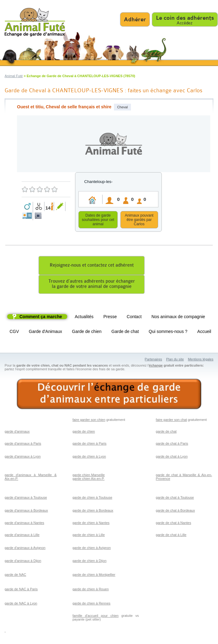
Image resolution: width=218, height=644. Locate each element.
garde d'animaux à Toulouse (26, 498)
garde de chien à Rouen (91, 590)
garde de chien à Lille (89, 536)
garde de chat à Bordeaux (176, 511)
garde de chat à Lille (171, 536)
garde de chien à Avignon (92, 549)
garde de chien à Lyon (89, 457)
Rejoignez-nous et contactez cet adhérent (92, 266)
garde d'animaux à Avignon (25, 549)
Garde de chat (125, 332)
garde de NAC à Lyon (21, 604)
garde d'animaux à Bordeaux (26, 511)
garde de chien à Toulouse (92, 498)
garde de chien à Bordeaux (93, 511)
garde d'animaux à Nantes (24, 524)
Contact (134, 318)
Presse (110, 318)
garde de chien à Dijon (90, 562)
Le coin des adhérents (185, 18)
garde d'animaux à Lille (22, 536)
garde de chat (166, 432)
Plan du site (175, 360)
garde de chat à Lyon (172, 457)
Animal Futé (14, 76)
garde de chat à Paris (172, 444)
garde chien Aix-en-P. (89, 480)
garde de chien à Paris (90, 444)
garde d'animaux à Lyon (23, 457)
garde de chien (84, 432)
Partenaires (153, 360)
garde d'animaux (17, 432)
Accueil (204, 332)
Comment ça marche (41, 318)
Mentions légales (201, 360)
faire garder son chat (172, 421)
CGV (14, 332)
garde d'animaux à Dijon (23, 562)
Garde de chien (87, 332)
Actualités (84, 318)
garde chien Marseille (89, 476)
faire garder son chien (89, 421)
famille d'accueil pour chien (96, 617)
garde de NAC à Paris (21, 590)
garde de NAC (15, 575)
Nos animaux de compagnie (178, 318)
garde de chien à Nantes (91, 524)
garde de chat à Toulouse (175, 498)
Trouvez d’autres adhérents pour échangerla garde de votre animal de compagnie (92, 285)
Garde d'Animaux (45, 332)
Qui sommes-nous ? (168, 332)
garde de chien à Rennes (92, 604)
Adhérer (135, 19)
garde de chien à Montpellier (94, 575)
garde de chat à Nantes (174, 524)
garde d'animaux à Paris (23, 444)
